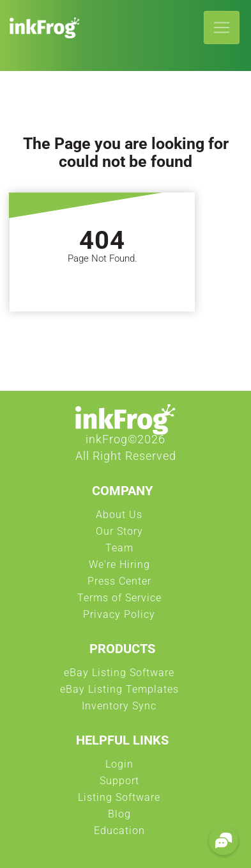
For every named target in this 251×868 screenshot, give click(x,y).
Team (119, 551)
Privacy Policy (119, 618)
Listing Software (119, 801)
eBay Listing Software (119, 676)
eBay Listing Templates (119, 693)
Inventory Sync (119, 709)
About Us (119, 518)
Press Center (119, 585)
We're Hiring (119, 568)
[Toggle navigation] (222, 28)
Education (119, 834)
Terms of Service (119, 601)
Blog (119, 817)
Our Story (119, 535)
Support (119, 784)
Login (119, 768)
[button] (224, 840)
